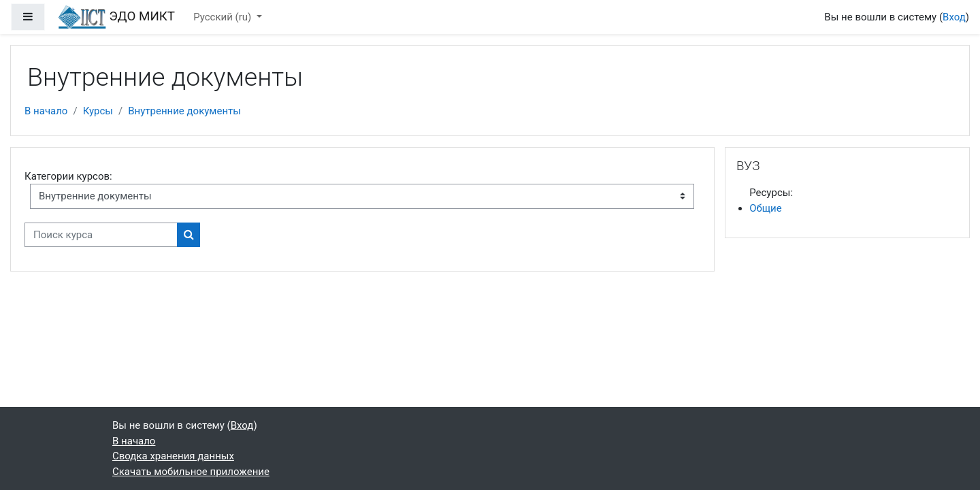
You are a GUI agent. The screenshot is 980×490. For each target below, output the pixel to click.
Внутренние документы (184, 111)
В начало (46, 111)
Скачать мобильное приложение (191, 472)
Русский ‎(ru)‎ (224, 17)
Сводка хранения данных (173, 456)
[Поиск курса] (101, 235)
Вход (954, 17)
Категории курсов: (68, 176)
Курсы (98, 111)
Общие (766, 208)
